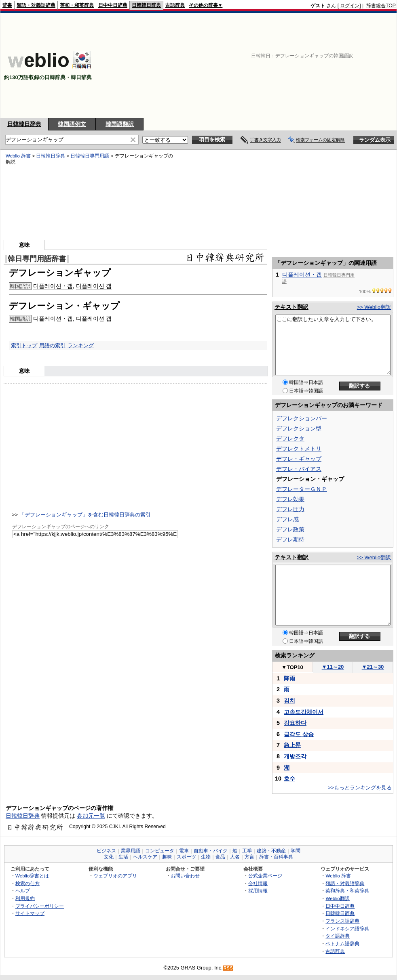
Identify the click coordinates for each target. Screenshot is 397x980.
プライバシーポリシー (40, 906)
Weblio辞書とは (32, 876)
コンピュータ (160, 851)
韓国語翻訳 (120, 124)
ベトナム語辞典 (342, 943)
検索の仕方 (27, 883)
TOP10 (292, 667)
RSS (228, 968)
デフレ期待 (290, 539)
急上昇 (292, 745)
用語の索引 (52, 345)
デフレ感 (287, 519)
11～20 (333, 667)
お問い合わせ (185, 876)
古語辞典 (175, 5)
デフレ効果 (290, 499)
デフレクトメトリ (299, 449)
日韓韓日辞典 (146, 5)
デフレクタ (290, 439)
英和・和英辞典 (77, 5)
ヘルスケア (145, 857)
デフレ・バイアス (299, 469)
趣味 (167, 857)
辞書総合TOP (381, 6)
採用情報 (258, 891)
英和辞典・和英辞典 (347, 891)
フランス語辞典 (342, 921)
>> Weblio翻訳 (374, 307)
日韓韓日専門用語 (90, 156)
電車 (184, 851)
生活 (123, 857)
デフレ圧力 (290, 509)
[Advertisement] (339, 65)
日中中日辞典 (113, 5)
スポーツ (186, 857)
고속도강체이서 (304, 712)
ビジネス (106, 851)
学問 (296, 851)
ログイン (350, 6)
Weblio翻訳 (337, 898)
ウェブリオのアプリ (115, 876)
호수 (289, 779)
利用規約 (25, 898)
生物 (206, 857)
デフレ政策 (290, 529)
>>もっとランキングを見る (360, 788)
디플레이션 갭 (94, 286)
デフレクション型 (299, 428)
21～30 (373, 667)
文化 (109, 857)
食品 (220, 857)
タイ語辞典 (338, 936)
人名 (235, 857)
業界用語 (131, 851)
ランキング (81, 345)
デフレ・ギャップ (299, 459)
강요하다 (295, 723)
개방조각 (295, 756)
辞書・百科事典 (276, 857)
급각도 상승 (299, 734)
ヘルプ (23, 891)
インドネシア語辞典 (347, 929)
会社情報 (258, 883)
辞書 (7, 5)
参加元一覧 (91, 816)
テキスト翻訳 (291, 307)
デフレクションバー (302, 418)
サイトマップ (30, 913)
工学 (247, 851)
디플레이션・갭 (53, 286)
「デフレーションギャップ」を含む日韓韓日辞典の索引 (85, 515)
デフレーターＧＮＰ (302, 489)
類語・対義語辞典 (36, 5)
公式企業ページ (265, 876)
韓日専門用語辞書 (37, 259)
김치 (289, 701)
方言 (249, 857)
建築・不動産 (271, 851)
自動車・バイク (211, 851)
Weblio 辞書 (18, 156)
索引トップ (24, 345)
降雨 (289, 678)
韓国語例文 (72, 124)
